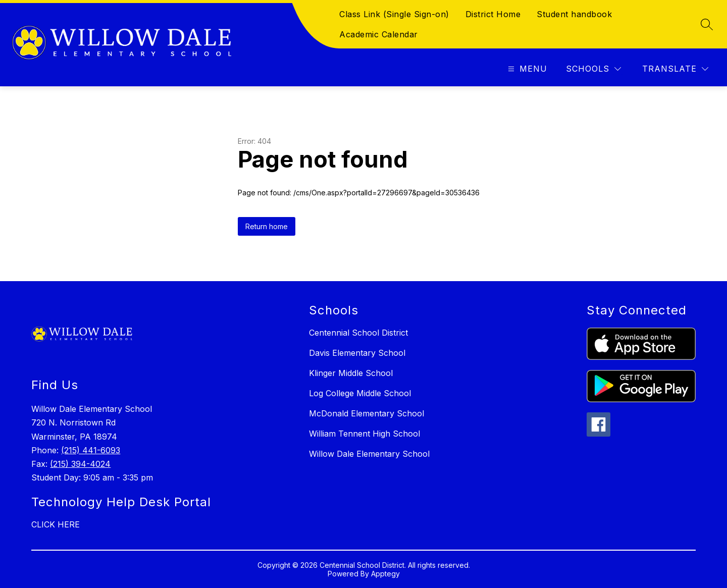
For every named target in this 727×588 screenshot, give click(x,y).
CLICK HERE (56, 524)
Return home (267, 226)
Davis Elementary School (357, 353)
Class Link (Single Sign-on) (394, 14)
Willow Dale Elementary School (369, 454)
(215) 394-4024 (80, 464)
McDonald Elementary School (367, 413)
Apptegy (385, 574)
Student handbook (574, 14)
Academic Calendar (379, 34)
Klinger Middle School (351, 373)
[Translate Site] (675, 69)
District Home (493, 14)
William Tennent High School (365, 434)
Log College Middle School (360, 393)
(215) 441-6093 (91, 450)
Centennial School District (358, 333)
